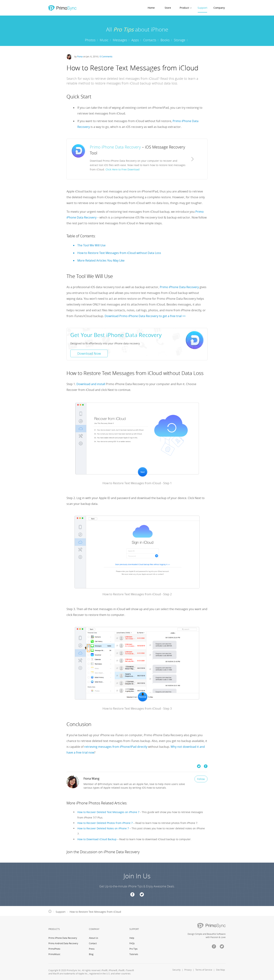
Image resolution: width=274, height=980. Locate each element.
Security (176, 970)
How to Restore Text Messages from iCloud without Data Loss (119, 253)
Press (92, 949)
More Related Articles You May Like (101, 260)
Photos (90, 40)
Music (104, 40)
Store (168, 8)
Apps (135, 40)
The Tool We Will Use (91, 245)
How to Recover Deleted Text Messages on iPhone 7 (108, 812)
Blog (91, 954)
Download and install (91, 384)
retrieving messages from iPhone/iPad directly (116, 747)
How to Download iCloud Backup (97, 839)
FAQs (132, 943)
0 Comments (106, 56)
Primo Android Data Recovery (63, 943)
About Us (94, 938)
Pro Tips (133, 949)
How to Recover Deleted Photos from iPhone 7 (105, 823)
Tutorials (134, 954)
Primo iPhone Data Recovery (179, 287)
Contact (93, 943)
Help (132, 938)
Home (151, 8)
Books (165, 40)
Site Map (220, 970)
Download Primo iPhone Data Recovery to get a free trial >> (145, 316)
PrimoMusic (54, 954)
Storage (180, 40)
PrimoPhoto (54, 949)
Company (219, 8)
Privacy (188, 970)
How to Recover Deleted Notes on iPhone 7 (103, 828)
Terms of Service (204, 970)
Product (184, 8)
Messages (120, 40)
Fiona (80, 56)
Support (202, 8)
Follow (201, 779)
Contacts (150, 40)
